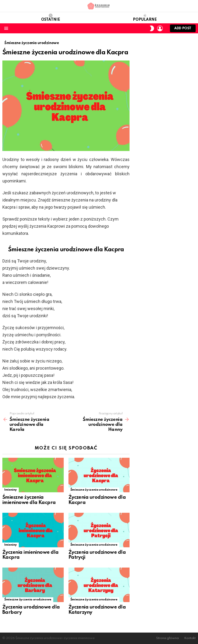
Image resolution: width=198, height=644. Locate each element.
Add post (183, 29)
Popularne (145, 18)
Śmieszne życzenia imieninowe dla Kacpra (29, 500)
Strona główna (167, 638)
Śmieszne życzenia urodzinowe (94, 490)
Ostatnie (51, 18)
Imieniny (11, 490)
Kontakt (190, 638)
